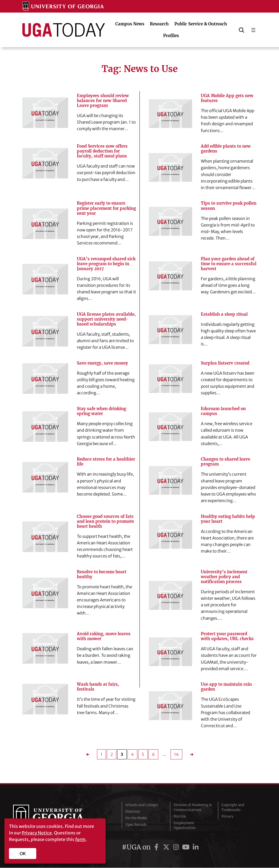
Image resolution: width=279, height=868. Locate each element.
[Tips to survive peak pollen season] (170, 221)
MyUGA (180, 817)
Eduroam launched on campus (223, 411)
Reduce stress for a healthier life (106, 462)
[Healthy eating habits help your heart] (170, 535)
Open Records (136, 825)
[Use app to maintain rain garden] (170, 706)
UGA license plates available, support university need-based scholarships (106, 319)
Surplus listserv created (225, 363)
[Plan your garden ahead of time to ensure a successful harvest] (170, 276)
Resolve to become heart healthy (102, 575)
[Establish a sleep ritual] (170, 330)
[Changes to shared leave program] (170, 481)
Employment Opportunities (185, 826)
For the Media (136, 818)
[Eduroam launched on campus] (170, 427)
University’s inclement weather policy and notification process (224, 577)
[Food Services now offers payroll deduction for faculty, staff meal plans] (45, 163)
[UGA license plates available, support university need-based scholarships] (45, 332)
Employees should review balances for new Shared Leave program (103, 101)
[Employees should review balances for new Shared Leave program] (45, 113)
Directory (133, 812)
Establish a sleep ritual (224, 314)
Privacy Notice (37, 833)
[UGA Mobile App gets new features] (170, 114)
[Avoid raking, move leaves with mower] (45, 649)
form (80, 839)
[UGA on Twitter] (167, 847)
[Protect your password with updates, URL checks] (170, 652)
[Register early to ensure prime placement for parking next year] (45, 224)
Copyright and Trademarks (233, 808)
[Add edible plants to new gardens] (170, 168)
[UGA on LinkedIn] (196, 847)
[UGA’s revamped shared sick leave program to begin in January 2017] (45, 279)
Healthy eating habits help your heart (228, 519)
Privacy (228, 817)
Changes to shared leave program (225, 462)
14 (176, 755)
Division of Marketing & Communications (193, 808)
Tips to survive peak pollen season (229, 206)
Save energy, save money (102, 363)
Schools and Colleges (142, 805)
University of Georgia (54, 817)
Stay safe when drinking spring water (101, 411)
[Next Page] (190, 755)
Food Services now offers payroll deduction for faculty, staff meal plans (102, 151)
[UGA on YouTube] (187, 847)
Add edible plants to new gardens (226, 149)
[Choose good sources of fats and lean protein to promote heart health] (45, 537)
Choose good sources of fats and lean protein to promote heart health (105, 521)
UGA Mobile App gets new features (227, 98)
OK (23, 854)
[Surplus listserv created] (170, 379)
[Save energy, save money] (45, 379)
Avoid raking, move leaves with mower (104, 637)
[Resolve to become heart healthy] (45, 593)
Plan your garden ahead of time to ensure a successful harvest (229, 264)
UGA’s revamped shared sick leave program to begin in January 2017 (106, 264)
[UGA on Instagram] (177, 847)
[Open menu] (253, 30)
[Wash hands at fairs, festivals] (45, 699)
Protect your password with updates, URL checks (227, 637)
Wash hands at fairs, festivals (98, 687)
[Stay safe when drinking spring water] (45, 427)
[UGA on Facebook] (157, 847)
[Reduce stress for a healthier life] (45, 477)
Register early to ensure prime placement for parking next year (106, 208)
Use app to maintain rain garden (226, 687)
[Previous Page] (89, 755)
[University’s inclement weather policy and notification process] (170, 596)
